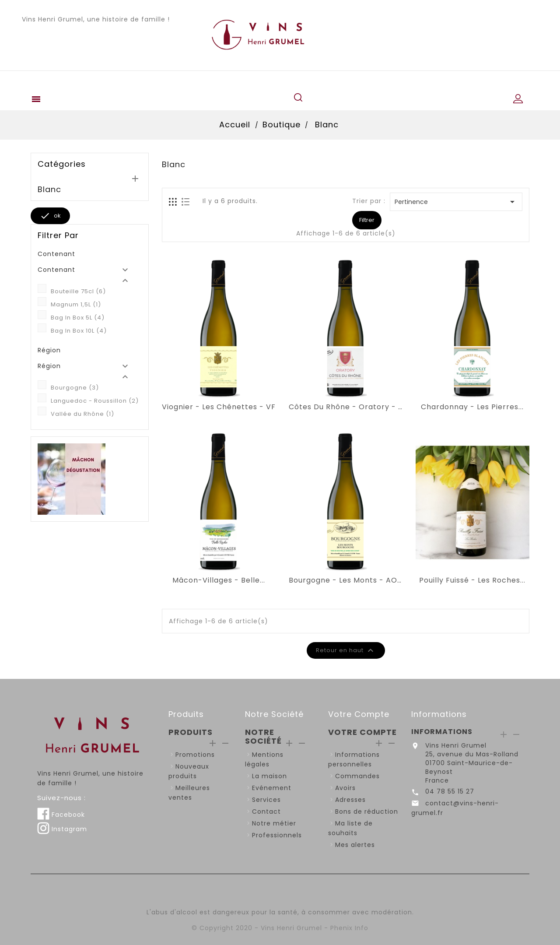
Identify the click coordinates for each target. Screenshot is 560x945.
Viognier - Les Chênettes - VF (219, 407)
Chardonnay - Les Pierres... (472, 407)
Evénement (272, 788)
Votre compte (359, 714)
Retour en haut (346, 650)
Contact (266, 812)
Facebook (61, 815)
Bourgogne (75, 388)
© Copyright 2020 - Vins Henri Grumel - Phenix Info (280, 928)
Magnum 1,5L (76, 304)
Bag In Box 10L (79, 331)
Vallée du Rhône (82, 414)
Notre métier (274, 823)
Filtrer (367, 220)
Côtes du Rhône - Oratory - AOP (346, 407)
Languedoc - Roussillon (95, 401)
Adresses (350, 800)
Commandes (357, 776)
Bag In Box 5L (78, 318)
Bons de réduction (367, 812)
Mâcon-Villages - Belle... (219, 580)
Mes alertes (355, 845)
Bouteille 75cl (78, 291)
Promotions (195, 755)
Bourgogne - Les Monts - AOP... (346, 580)
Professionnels (277, 835)
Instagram (62, 829)
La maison (269, 776)
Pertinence (456, 202)
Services (266, 800)
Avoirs (345, 788)
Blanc (49, 190)
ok (50, 216)
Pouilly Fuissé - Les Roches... (472, 580)
